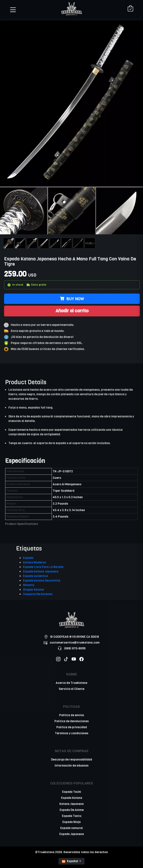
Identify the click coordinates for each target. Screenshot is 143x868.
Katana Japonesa (71, 804)
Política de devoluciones (72, 721)
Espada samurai (71, 828)
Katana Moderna (35, 562)
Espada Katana (72, 798)
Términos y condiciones (72, 733)
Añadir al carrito (72, 311)
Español (70, 861)
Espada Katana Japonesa (41, 572)
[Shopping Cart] (130, 9)
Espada (28, 558)
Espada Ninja (71, 822)
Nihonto (29, 585)
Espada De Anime (72, 810)
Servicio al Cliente (71, 689)
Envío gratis (36, 285)
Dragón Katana (33, 590)
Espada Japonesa (72, 834)
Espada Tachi (72, 792)
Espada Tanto (72, 816)
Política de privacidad (72, 727)
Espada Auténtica (35, 576)
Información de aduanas (72, 766)
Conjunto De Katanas (38, 594)
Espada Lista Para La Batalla (43, 567)
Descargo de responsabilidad (71, 760)
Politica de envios (72, 715)
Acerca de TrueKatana (71, 683)
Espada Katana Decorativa (42, 581)
